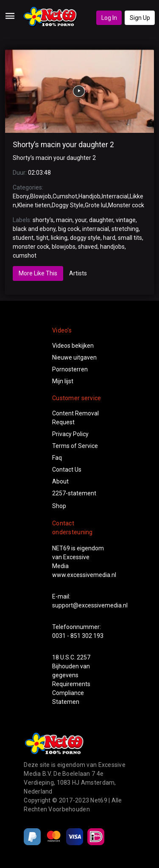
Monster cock (126, 205)
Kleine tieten (34, 205)
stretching (125, 229)
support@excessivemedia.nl (90, 605)
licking (59, 238)
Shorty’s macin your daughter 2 (63, 145)
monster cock (31, 247)
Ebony (21, 196)
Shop (59, 506)
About (60, 481)
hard (109, 238)
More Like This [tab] (38, 273)
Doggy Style (68, 205)
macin (64, 220)
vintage (126, 220)
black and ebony (34, 229)
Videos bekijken (73, 346)
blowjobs (64, 247)
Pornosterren (70, 369)
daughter (101, 220)
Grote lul (96, 205)
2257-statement (74, 493)
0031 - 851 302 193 (78, 636)
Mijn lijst (63, 381)
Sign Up (140, 18)
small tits (130, 238)
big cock (69, 229)
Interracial (115, 196)
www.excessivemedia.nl (84, 575)
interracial (96, 229)
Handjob (89, 196)
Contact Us (67, 470)
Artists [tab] (78, 273)
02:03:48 (39, 173)
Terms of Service (75, 446)
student (23, 238)
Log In (109, 18)
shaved (88, 247)
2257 (84, 657)
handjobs (112, 247)
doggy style (85, 238)
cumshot (25, 255)
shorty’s (43, 220)
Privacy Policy (70, 434)
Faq (57, 458)
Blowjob (41, 196)
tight (42, 238)
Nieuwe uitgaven (74, 357)
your (81, 220)
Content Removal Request (75, 418)
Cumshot (65, 196)
